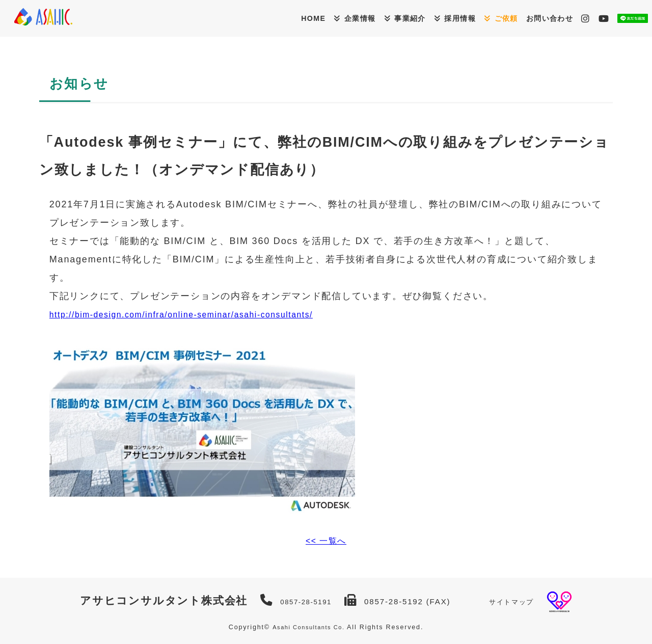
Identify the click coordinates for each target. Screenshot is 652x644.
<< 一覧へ (326, 541)
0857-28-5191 (303, 601)
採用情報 (412, 18)
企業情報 (291, 18)
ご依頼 (468, 18)
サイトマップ (515, 601)
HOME (235, 18)
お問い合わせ (521, 18)
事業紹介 (352, 18)
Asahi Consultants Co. (308, 627)
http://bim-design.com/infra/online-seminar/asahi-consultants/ (201, 314)
